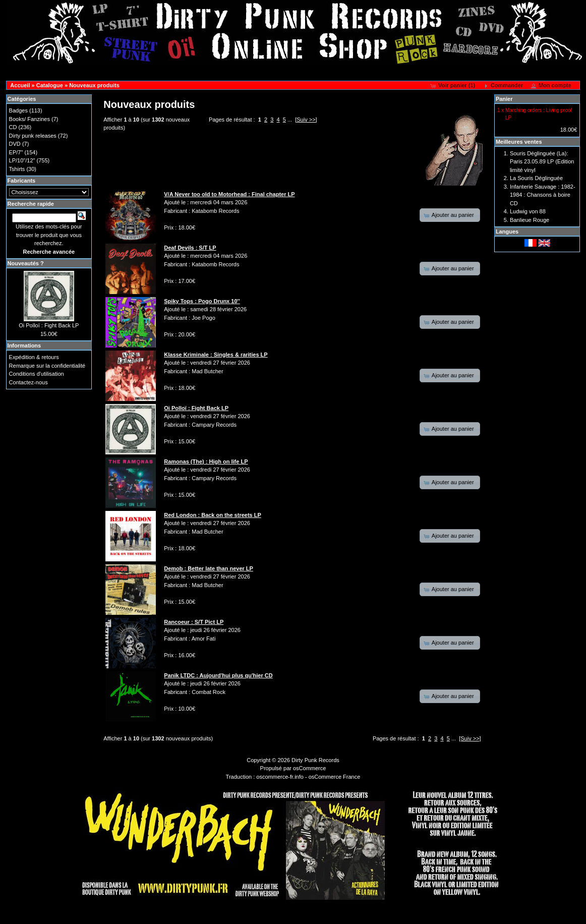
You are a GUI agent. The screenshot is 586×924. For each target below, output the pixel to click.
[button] (454, 86)
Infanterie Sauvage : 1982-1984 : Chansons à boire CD (543, 195)
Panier (504, 99)
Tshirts (17, 169)
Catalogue (50, 85)
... (290, 120)
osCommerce (309, 768)
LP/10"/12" (22, 160)
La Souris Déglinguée (536, 178)
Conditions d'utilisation (37, 374)
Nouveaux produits (94, 85)
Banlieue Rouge (530, 220)
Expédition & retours (34, 357)
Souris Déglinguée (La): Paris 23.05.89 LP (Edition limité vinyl (542, 162)
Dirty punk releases (33, 136)
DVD (15, 144)
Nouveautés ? (26, 263)
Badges (18, 110)
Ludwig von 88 (528, 211)
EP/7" (16, 152)
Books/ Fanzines (30, 119)
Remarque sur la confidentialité (47, 366)
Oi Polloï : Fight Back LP (49, 325)
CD (13, 127)
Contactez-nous (28, 382)
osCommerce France (335, 777)
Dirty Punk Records (315, 760)
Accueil (20, 85)
